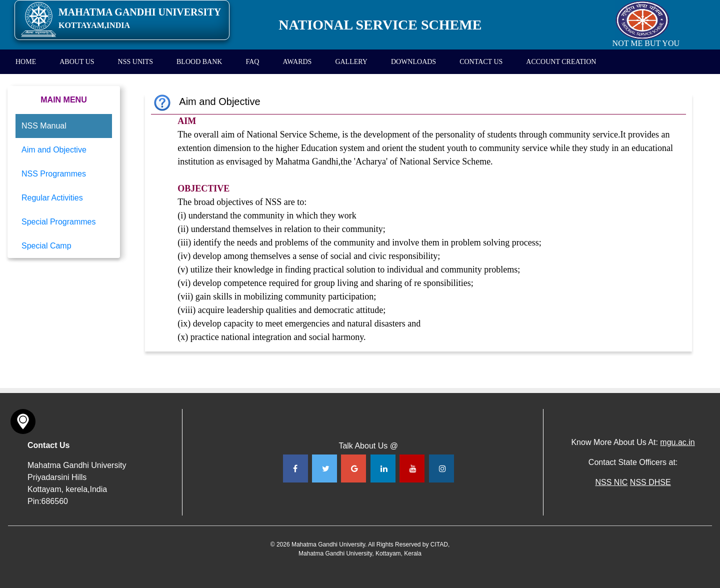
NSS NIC (611, 482)
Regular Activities (52, 198)
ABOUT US (77, 62)
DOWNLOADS (413, 62)
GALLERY (351, 62)
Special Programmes (59, 222)
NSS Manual (44, 126)
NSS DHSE (650, 482)
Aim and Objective (54, 150)
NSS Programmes (54, 174)
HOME (26, 62)
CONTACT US (481, 62)
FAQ (252, 62)
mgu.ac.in (677, 442)
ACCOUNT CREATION (561, 62)
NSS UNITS (135, 62)
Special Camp (46, 246)
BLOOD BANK (199, 62)
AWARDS (297, 62)
